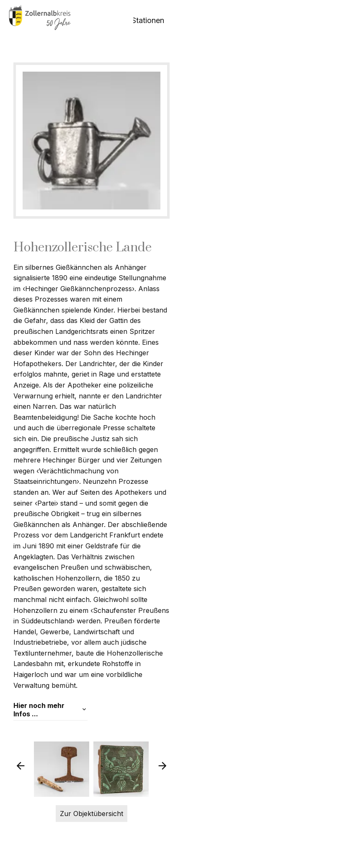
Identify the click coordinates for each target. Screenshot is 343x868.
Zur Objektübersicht (171, 815)
